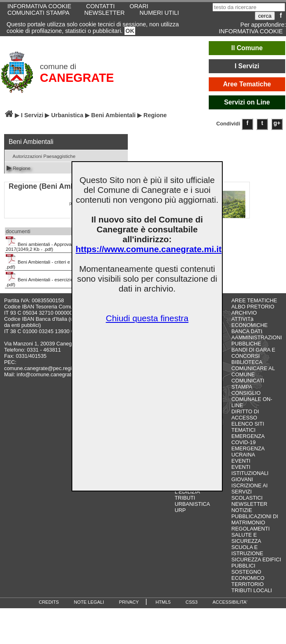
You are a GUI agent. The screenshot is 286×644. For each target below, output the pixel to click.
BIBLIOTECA (247, 362)
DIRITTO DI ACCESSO (245, 415)
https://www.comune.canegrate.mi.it (149, 249)
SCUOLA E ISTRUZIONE (247, 550)
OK (130, 31)
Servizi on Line (247, 102)
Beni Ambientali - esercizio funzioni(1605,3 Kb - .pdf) (61, 279)
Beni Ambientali (113, 115)
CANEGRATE (77, 78)
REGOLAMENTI (250, 529)
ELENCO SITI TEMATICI (248, 427)
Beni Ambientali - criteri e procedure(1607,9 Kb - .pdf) (62, 262)
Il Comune (247, 48)
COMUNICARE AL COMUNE (253, 371)
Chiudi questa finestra (147, 318)
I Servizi (247, 66)
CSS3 (192, 602)
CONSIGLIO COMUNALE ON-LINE (252, 399)
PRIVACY (129, 602)
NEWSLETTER (104, 13)
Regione (18, 168)
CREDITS (49, 602)
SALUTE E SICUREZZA (246, 538)
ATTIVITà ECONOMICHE (249, 322)
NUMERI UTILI (159, 13)
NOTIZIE (242, 510)
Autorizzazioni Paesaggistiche (41, 156)
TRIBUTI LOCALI (252, 590)
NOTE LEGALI (89, 602)
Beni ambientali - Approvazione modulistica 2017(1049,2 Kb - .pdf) (57, 244)
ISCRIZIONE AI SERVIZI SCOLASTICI (249, 492)
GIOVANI (242, 479)
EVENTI (241, 461)
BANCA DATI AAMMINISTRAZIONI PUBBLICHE (257, 337)
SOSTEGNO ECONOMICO (248, 575)
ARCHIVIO (244, 313)
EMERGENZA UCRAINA (248, 452)
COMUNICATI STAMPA (38, 13)
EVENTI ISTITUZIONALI (250, 470)
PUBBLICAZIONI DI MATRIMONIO (255, 519)
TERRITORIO (248, 584)
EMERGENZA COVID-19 (248, 439)
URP (180, 510)
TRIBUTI (185, 498)
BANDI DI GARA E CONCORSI (253, 353)
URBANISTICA (192, 504)
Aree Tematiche (247, 84)
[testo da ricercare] (249, 7)
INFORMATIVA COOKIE (251, 31)
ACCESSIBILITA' (230, 602)
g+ (277, 123)
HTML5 (163, 602)
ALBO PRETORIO (253, 307)
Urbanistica (67, 115)
